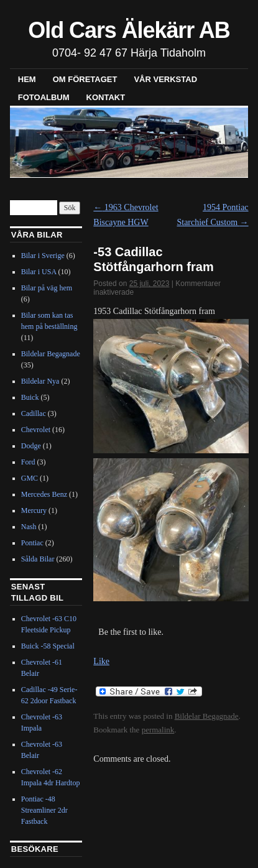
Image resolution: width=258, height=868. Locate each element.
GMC (30, 478)
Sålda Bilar (38, 559)
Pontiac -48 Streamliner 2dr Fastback (44, 810)
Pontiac (32, 543)
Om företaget (85, 79)
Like (101, 661)
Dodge (31, 446)
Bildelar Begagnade (207, 716)
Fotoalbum (44, 97)
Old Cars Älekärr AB (129, 30)
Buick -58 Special (48, 646)
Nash (29, 527)
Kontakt (106, 97)
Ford (28, 462)
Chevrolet (36, 430)
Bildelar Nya (40, 381)
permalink (158, 730)
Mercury (34, 510)
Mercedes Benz (44, 494)
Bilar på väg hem (47, 288)
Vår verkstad (165, 79)
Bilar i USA (39, 272)
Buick (30, 397)
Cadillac (34, 413)
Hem (27, 79)
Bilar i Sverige (43, 256)
